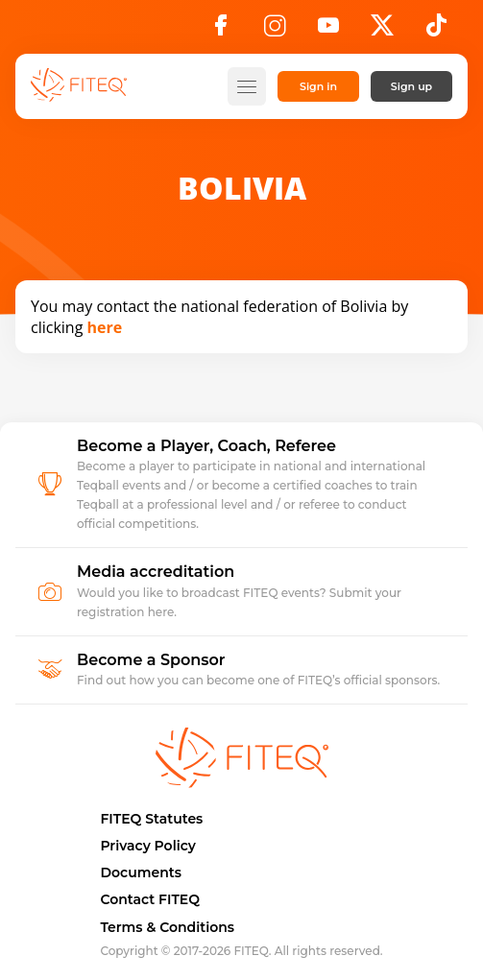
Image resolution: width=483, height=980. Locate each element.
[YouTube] (328, 31)
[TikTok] (436, 31)
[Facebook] (221, 31)
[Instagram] (275, 31)
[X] (382, 31)
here (105, 327)
